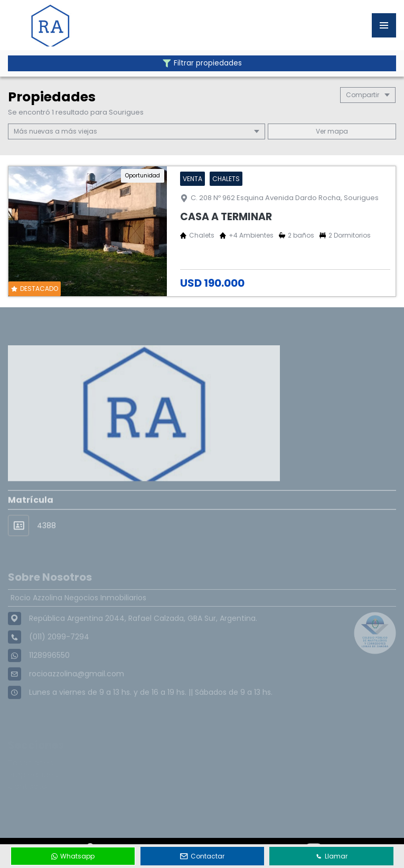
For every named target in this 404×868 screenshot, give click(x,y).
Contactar (202, 856)
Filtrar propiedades (202, 63)
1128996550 (49, 674)
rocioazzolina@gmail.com (77, 692)
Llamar (332, 856)
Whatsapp (73, 856)
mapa (332, 131)
